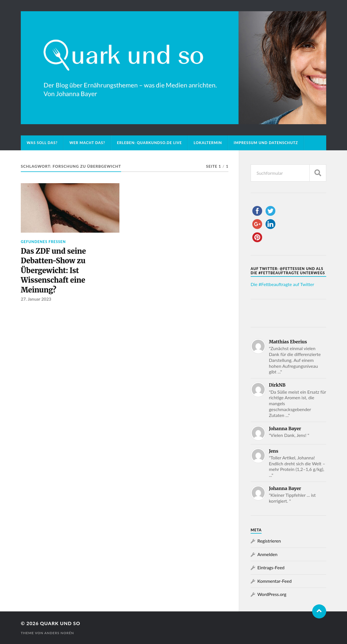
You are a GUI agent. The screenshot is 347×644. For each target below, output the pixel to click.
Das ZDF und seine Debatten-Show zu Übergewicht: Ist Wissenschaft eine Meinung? (53, 271)
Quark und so (60, 623)
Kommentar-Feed (275, 581)
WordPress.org (272, 594)
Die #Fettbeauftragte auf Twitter (282, 284)
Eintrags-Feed (271, 567)
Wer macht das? (87, 143)
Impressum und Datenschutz (266, 143)
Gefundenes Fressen (43, 242)
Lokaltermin (208, 143)
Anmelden (267, 554)
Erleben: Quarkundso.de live (149, 143)
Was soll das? (42, 143)
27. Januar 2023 (36, 299)
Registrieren (269, 541)
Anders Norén (59, 633)
